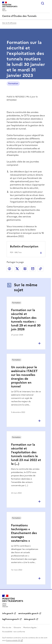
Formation (13, 84)
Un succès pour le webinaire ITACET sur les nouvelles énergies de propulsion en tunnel (24, 377)
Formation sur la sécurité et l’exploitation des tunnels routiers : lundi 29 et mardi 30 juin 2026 (26, 320)
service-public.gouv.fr (28, 613)
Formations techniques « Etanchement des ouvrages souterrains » (24, 533)
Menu (48, 3)
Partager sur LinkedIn (25, 269)
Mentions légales (30, 628)
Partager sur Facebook (9, 269)
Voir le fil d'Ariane (9, 23)
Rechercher (43, 3)
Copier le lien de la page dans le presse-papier (40, 269)
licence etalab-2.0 (13, 640)
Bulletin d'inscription (24, 246)
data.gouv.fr (30, 619)
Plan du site (7, 628)
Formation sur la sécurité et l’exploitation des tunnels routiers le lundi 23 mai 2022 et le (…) (26, 454)
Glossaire (17, 628)
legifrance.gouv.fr (11, 619)
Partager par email (33, 269)
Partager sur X (17, 269)
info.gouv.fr (8, 613)
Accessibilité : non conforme (14, 632)
